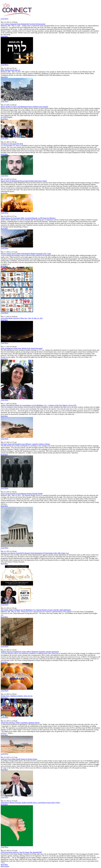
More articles (5, 866)
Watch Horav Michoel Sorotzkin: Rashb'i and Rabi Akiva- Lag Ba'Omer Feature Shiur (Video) (30, 803)
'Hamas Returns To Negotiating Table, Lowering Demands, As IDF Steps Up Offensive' (28, 218)
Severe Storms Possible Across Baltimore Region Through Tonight (22, 494)
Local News (5, 19)
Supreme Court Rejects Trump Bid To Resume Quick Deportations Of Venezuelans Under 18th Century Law (35, 553)
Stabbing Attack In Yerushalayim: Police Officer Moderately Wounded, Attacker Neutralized (30, 652)
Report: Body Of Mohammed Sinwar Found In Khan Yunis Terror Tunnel (24, 181)
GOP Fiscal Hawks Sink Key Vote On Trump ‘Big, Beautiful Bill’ (21, 852)
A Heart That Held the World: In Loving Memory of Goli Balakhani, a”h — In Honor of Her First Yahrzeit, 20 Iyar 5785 (39, 405)
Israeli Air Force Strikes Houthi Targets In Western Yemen (19, 759)
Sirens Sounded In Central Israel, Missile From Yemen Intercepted (22, 348)
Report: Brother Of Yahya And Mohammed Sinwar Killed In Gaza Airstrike (24, 107)
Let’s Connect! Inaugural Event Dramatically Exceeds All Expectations (23, 24)
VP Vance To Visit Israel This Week (12, 144)
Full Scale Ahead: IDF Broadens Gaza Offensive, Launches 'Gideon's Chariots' (25, 444)
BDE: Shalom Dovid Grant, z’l (11, 70)
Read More (4, 36)
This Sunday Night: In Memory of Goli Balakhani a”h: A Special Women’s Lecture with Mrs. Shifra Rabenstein (36, 610)
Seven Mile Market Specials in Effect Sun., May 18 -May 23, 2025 (22, 318)
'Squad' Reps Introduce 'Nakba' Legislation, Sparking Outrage (20, 723)
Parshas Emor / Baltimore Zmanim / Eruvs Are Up (17, 696)
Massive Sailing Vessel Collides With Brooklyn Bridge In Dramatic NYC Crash (26, 254)
